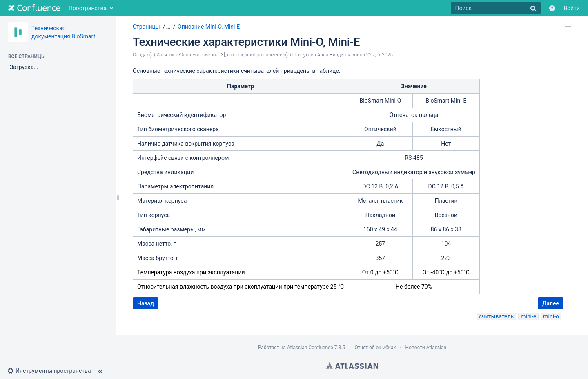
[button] (52, 371)
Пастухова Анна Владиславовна (329, 55)
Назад (146, 303)
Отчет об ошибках (375, 348)
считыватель (496, 316)
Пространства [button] (88, 8)
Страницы (146, 27)
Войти (572, 8)
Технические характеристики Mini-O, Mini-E (246, 42)
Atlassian (352, 366)
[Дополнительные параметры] (568, 27)
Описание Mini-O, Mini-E (209, 27)
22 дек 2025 (380, 55)
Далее (551, 303)
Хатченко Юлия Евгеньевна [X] (191, 55)
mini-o (551, 316)
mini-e (528, 316)
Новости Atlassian (426, 348)
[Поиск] (496, 8)
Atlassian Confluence (310, 348)
